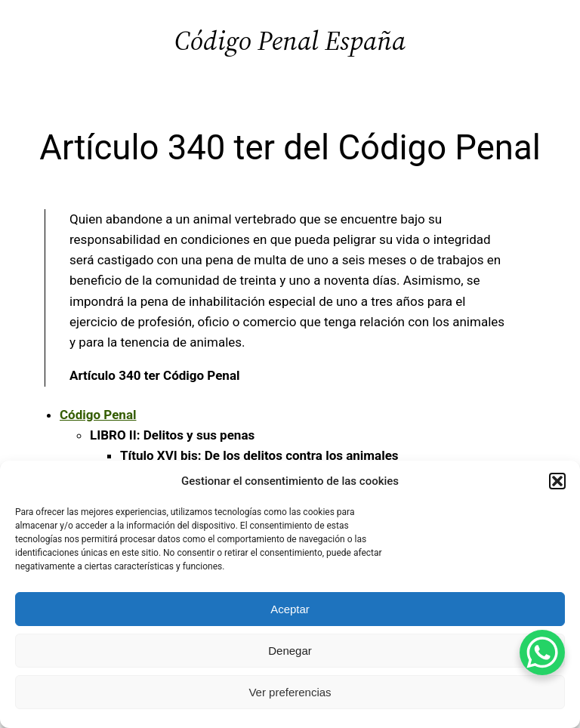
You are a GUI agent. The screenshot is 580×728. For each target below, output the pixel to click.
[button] (557, 481)
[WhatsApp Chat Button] (542, 652)
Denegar (290, 651)
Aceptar (290, 609)
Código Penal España (290, 40)
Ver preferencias (290, 692)
